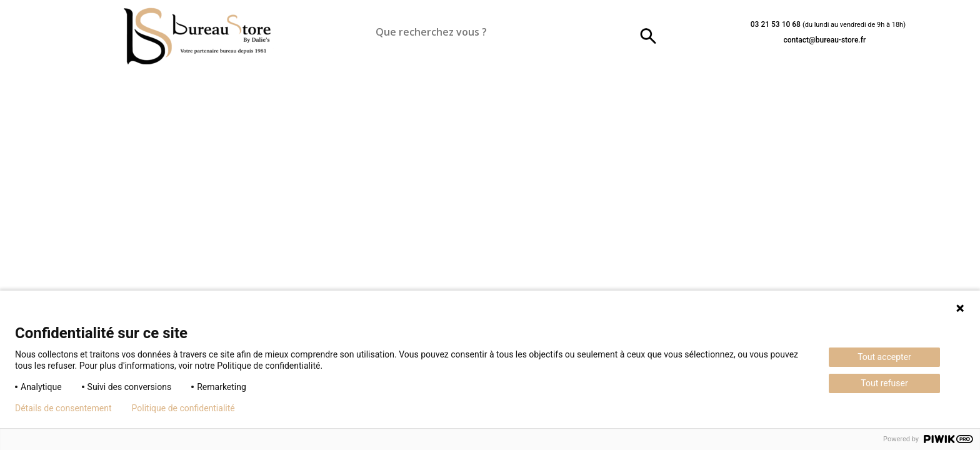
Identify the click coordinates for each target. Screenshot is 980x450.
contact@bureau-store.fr (824, 40)
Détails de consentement (63, 408)
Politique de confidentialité (183, 408)
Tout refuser (884, 383)
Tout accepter (884, 357)
